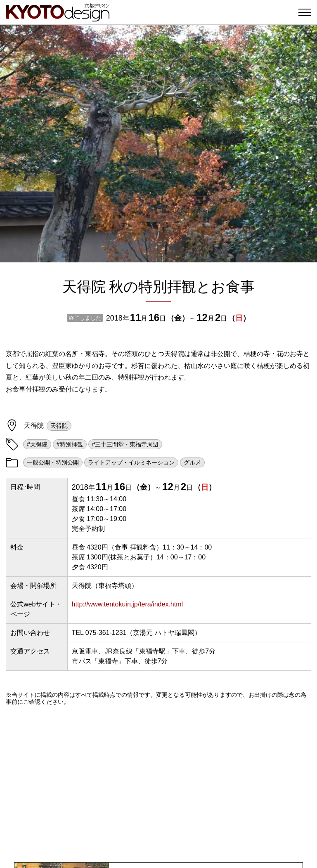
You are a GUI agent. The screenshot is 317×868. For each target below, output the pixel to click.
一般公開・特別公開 (53, 462)
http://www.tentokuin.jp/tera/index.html (127, 604)
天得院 (59, 426)
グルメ (192, 462)
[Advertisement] (158, 784)
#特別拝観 (70, 444)
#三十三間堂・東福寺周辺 (125, 444)
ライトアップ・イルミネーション (131, 462)
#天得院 (37, 444)
